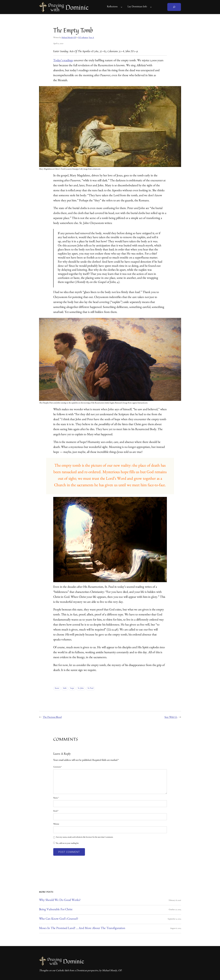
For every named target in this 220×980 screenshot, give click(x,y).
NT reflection (83, 38)
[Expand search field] (174, 7)
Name (56, 798)
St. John (81, 688)
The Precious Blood (52, 718)
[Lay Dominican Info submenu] (151, 7)
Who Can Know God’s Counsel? (59, 919)
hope (72, 688)
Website (56, 824)
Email (56, 811)
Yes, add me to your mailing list (66, 843)
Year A (91, 38)
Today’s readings (63, 61)
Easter (57, 688)
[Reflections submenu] (122, 7)
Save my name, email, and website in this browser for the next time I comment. (85, 837)
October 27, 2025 (175, 910)
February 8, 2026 (175, 901)
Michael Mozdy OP (69, 38)
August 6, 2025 (176, 929)
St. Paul (90, 688)
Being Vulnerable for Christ (56, 910)
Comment (58, 767)
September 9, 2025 (174, 919)
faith (65, 688)
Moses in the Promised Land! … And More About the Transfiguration (82, 929)
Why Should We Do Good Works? (60, 900)
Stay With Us (171, 718)
